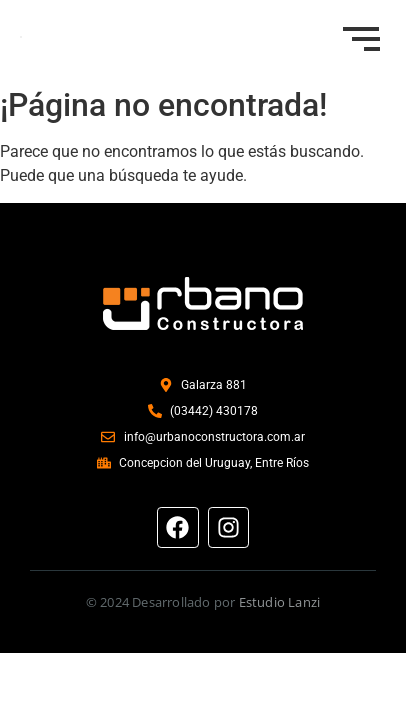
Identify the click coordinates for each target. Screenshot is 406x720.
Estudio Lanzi (280, 602)
